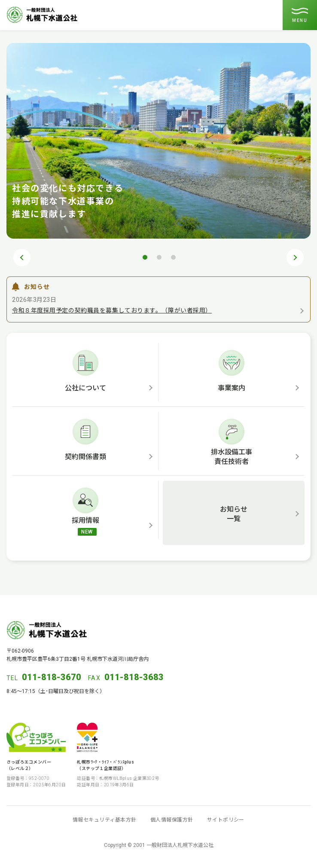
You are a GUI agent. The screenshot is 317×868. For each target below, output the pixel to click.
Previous (22, 258)
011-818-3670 (52, 677)
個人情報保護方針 (172, 820)
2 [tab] (159, 257)
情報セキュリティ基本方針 (105, 820)
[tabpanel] (158, 141)
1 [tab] (145, 257)
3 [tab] (173, 257)
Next (295, 258)
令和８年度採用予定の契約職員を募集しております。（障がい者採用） (112, 310)
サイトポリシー (226, 820)
